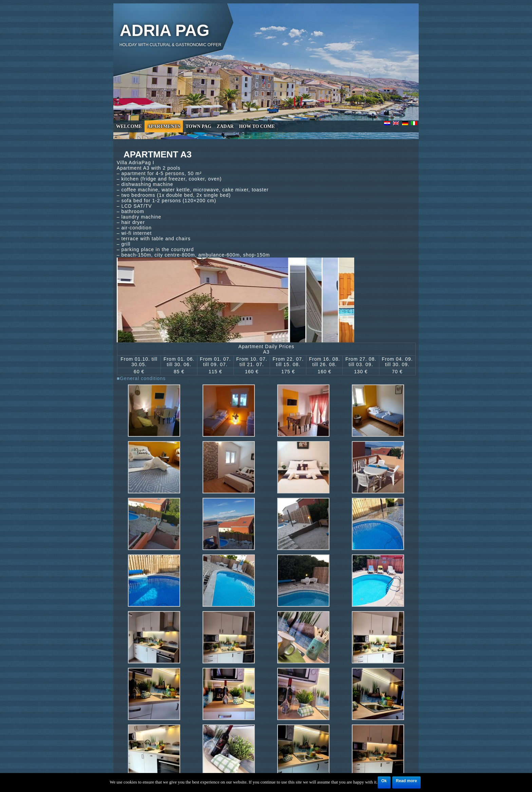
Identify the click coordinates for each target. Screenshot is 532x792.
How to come (257, 126)
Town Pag (198, 126)
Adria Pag (165, 30)
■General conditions (141, 378)
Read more (406, 781)
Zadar (225, 126)
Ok (384, 781)
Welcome (129, 126)
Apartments (164, 126)
